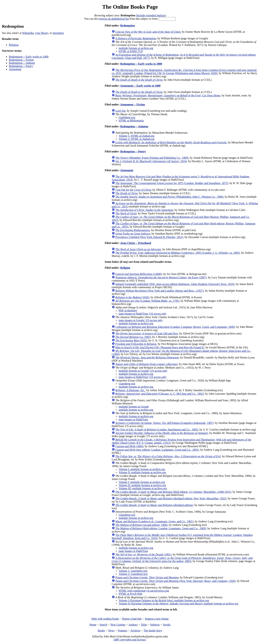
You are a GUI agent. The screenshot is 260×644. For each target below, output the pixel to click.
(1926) (132, 297)
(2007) (161, 277)
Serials (167, 625)
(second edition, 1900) (142, 525)
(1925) (131, 340)
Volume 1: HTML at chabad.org (137, 136)
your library (42, 33)
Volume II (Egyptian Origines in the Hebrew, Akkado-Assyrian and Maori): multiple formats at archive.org (179, 604)
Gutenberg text (127, 117)
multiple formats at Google (134, 407)
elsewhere (58, 33)
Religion (14, 45)
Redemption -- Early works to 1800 (29, 57)
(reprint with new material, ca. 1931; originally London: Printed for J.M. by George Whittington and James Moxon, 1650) (184, 72)
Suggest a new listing (157, 619)
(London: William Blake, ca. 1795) (147, 301)
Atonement (15, 69)
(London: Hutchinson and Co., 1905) (157, 430)
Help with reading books (105, 619)
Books (101, 631)
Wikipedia (28, 33)
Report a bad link (132, 619)
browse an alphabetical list (114, 19)
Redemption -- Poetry (21, 66)
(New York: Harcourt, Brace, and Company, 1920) (176, 581)
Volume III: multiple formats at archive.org (143, 488)
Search (103, 625)
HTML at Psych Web (131, 594)
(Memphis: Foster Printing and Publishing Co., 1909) (152, 158)
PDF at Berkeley (128, 311)
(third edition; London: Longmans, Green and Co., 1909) (161, 528)
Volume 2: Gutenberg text (133, 574)
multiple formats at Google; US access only (143, 371)
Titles (144, 625)
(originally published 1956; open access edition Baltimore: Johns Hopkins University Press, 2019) (175, 284)
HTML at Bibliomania (131, 120)
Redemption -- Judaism (22, 63)
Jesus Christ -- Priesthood (135, 243)
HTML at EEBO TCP (131, 51)
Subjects (155, 625)
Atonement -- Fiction (133, 104)
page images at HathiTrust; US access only (143, 314)
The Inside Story (153, 631)
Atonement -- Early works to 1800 (140, 86)
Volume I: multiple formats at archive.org (142, 469)
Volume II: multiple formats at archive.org (142, 472)
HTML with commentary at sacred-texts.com (144, 591)
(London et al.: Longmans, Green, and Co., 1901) (154, 521)
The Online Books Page (130, 7)
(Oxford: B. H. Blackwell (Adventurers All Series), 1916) (151, 161)
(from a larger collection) (146, 364)
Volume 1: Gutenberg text (133, 571)
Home (93, 625)
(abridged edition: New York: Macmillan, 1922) (171, 498)
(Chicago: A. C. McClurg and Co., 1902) (160, 394)
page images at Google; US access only (141, 320)
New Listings (118, 625)
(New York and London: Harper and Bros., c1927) (160, 291)
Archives (135, 631)
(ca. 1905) (133, 337)
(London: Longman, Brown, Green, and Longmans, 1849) (175, 327)
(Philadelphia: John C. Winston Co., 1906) (169, 197)
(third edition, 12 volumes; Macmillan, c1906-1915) (173, 492)
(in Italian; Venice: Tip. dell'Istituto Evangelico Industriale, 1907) (165, 423)
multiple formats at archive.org (136, 48)
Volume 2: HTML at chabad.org (137, 139)
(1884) (129, 446)
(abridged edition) (154, 505)
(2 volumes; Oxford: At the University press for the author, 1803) (182, 560)
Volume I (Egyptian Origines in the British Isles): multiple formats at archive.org (164, 600)
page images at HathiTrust (133, 419)
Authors (133, 625)
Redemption (127, 25)
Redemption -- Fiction (21, 60)
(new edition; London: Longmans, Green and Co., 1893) (157, 450)
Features (122, 631)
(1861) (144, 554)
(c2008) (139, 274)
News (111, 631)
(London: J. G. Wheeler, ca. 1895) (178, 253)
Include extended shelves (151, 15)
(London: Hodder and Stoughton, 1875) (172, 183)
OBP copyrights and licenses (130, 640)
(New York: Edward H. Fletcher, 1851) (149, 237)
